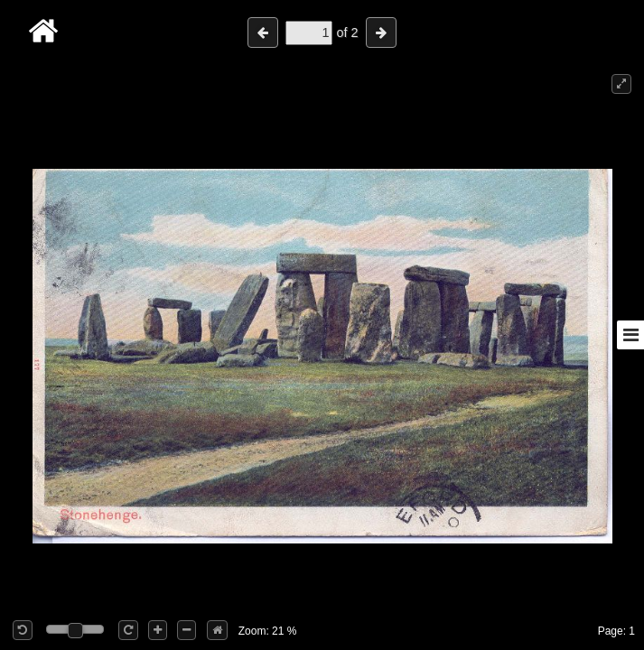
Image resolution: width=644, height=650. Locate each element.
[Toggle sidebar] (630, 335)
